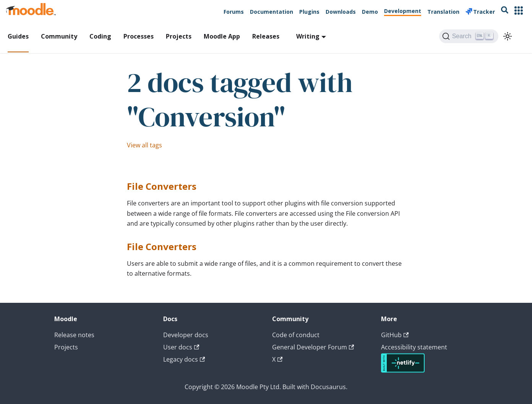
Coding (100, 36)
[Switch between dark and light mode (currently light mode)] (508, 36)
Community (59, 36)
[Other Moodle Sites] (519, 11)
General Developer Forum (313, 347)
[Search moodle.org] (505, 11)
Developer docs (186, 335)
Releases (266, 36)
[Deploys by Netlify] (403, 370)
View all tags (144, 145)
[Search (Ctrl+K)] (469, 36)
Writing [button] (308, 36)
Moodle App (222, 36)
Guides (18, 36)
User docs (181, 347)
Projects (179, 36)
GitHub (395, 335)
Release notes (74, 335)
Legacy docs (184, 359)
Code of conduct (296, 335)
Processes (139, 36)
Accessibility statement (414, 347)
